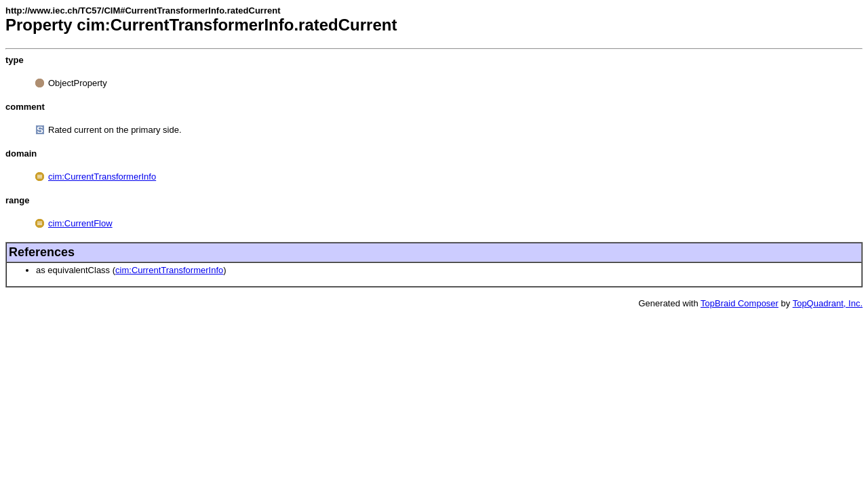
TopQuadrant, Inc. (828, 303)
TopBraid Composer (739, 303)
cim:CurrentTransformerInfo (102, 177)
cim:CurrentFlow (80, 223)
